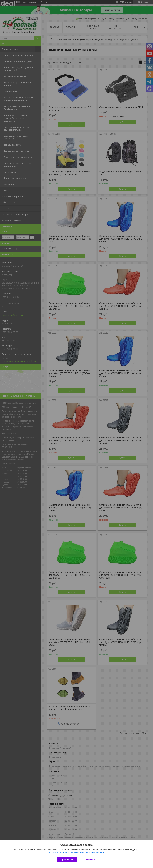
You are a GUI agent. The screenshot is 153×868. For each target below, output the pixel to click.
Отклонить (90, 859)
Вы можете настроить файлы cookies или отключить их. (75, 853)
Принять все (67, 859)
